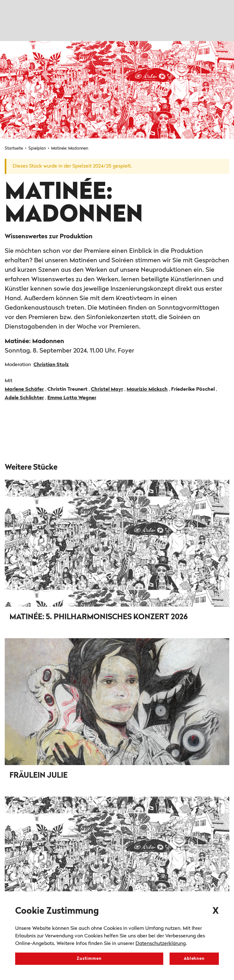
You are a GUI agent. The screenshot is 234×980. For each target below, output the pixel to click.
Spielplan (38, 148)
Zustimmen (89, 959)
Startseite (14, 148)
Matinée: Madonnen (70, 148)
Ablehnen (194, 959)
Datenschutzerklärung (161, 944)
